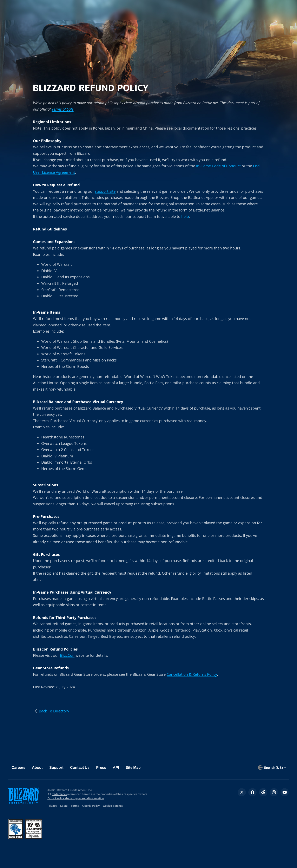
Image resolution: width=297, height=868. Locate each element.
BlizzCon (67, 655)
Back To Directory (51, 711)
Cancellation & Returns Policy (192, 674)
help (185, 216)
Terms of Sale (62, 109)
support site (105, 191)
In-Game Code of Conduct (218, 166)
